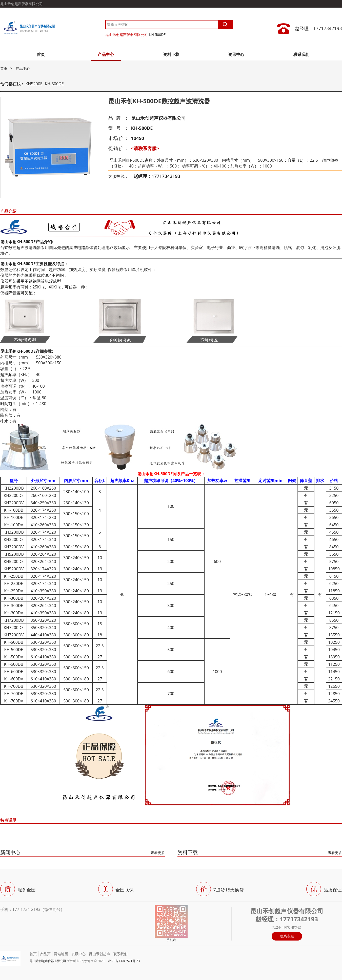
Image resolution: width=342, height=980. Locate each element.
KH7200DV (14, 635)
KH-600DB (14, 664)
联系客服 (287, 936)
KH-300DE (14, 606)
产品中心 (106, 54)
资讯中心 (236, 54)
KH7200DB (14, 620)
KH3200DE (14, 539)
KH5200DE (14, 561)
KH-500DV (14, 657)
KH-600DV (14, 679)
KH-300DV (14, 613)
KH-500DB (14, 642)
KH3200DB (14, 532)
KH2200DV (14, 503)
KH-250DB (14, 576)
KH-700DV (14, 701)
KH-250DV (14, 591)
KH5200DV (14, 569)
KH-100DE (14, 517)
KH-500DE (157, 35)
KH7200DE (14, 628)
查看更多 (158, 853)
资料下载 (171, 54)
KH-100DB (14, 510)
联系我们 (301, 54)
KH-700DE (14, 694)
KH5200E (34, 84)
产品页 (45, 954)
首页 (41, 54)
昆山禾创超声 (99, 954)
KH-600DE (14, 672)
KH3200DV (14, 547)
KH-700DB (14, 686)
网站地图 (61, 954)
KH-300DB (14, 598)
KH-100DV (14, 525)
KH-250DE (14, 583)
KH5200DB (14, 554)
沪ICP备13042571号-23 (124, 961)
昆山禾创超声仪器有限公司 (127, 35)
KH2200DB (14, 488)
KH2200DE (14, 495)
